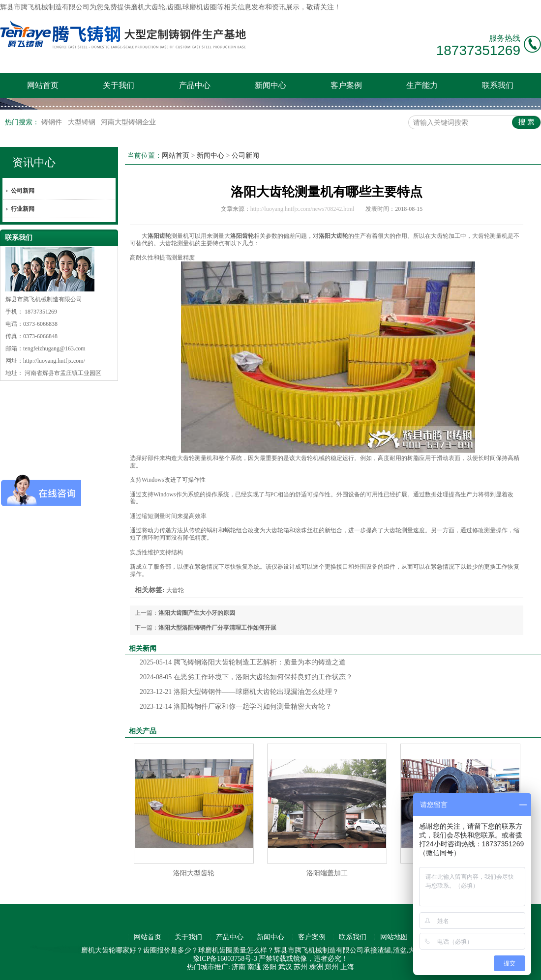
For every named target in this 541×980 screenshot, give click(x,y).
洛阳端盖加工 (327, 873)
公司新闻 (23, 191)
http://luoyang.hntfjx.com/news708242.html (302, 209)
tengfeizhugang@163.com (54, 348)
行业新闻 (23, 209)
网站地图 (394, 937)
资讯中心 (34, 162)
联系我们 (498, 85)
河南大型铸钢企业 (128, 122)
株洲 (316, 967)
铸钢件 (53, 122)
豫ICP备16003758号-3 (225, 959)
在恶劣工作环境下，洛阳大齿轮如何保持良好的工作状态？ (246, 677)
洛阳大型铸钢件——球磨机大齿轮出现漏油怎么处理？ (239, 692)
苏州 (301, 967)
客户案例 (346, 85)
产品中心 (195, 85)
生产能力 (422, 85)
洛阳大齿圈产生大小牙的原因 (197, 613)
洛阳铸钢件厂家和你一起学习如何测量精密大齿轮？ (236, 706)
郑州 (331, 967)
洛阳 (270, 967)
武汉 (285, 967)
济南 (239, 967)
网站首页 (43, 85)
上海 (347, 967)
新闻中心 (270, 85)
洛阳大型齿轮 (194, 873)
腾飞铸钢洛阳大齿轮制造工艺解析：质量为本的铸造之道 (243, 662)
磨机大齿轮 (148, 7)
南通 (254, 967)
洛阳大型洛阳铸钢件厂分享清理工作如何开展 (217, 628)
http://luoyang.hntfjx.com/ (54, 361)
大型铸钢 (83, 122)
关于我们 (119, 85)
